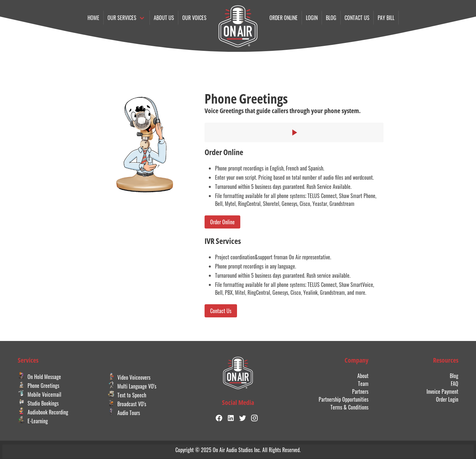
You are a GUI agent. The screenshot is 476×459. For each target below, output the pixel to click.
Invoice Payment (442, 391)
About (363, 376)
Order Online (222, 222)
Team (363, 384)
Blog (331, 18)
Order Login (447, 399)
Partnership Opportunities (344, 399)
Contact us (357, 18)
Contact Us (221, 311)
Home (93, 18)
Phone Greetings (39, 386)
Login (312, 18)
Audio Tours (124, 413)
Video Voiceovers (129, 377)
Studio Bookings (38, 403)
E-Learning (33, 421)
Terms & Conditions (349, 407)
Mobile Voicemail (40, 394)
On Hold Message (39, 377)
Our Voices (194, 18)
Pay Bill (386, 18)
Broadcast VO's (127, 404)
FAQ (455, 384)
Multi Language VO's (132, 386)
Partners (360, 391)
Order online (284, 18)
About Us (164, 18)
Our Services (122, 18)
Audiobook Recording (43, 412)
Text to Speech (127, 395)
